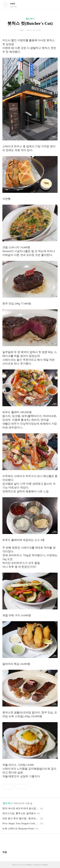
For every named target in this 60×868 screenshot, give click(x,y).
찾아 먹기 (30, 19)
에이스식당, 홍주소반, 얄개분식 (19, 813)
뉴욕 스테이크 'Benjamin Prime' (18, 829)
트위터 (38, 841)
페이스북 (22, 841)
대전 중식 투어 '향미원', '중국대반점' (21, 818)
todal (12, 4)
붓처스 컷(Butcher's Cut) (30, 23)
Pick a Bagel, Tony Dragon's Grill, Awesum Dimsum (21, 823)
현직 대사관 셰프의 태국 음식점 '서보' (21, 808)
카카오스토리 (30, 841)
